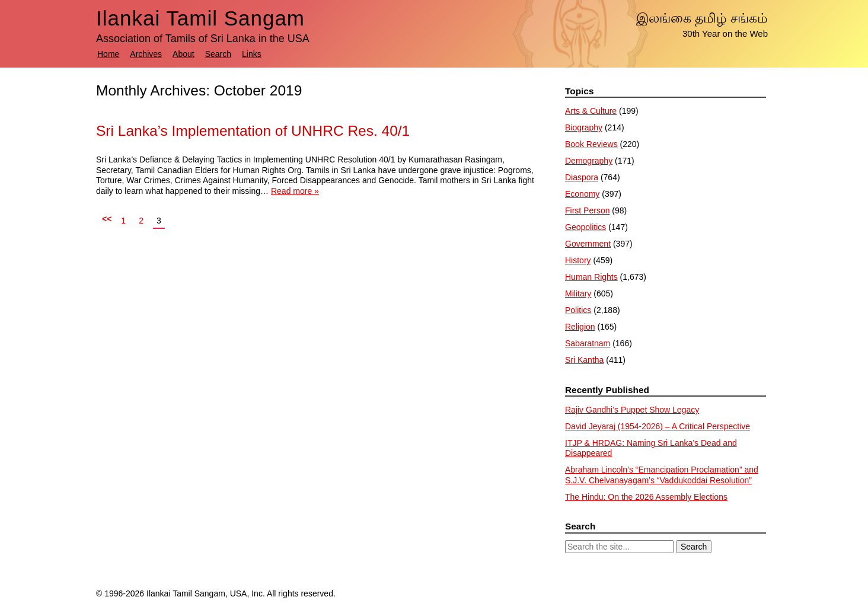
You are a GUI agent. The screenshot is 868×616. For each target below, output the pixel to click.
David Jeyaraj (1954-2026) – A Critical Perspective (658, 426)
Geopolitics (585, 227)
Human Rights (591, 277)
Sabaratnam (588, 343)
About (184, 54)
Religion (580, 327)
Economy (582, 194)
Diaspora (582, 177)
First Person (587, 210)
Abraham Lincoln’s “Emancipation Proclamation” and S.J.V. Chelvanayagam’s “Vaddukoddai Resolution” (662, 475)
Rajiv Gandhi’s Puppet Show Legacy (632, 410)
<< (107, 219)
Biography (584, 127)
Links (252, 54)
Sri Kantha (584, 360)
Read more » (295, 191)
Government (588, 244)
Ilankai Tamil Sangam (200, 18)
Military (578, 293)
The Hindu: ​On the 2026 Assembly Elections (646, 497)
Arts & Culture (591, 111)
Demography (589, 161)
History (578, 260)
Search (218, 54)
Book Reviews (591, 144)
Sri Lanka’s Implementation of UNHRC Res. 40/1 (253, 131)
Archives (146, 54)
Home (108, 54)
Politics (578, 310)
